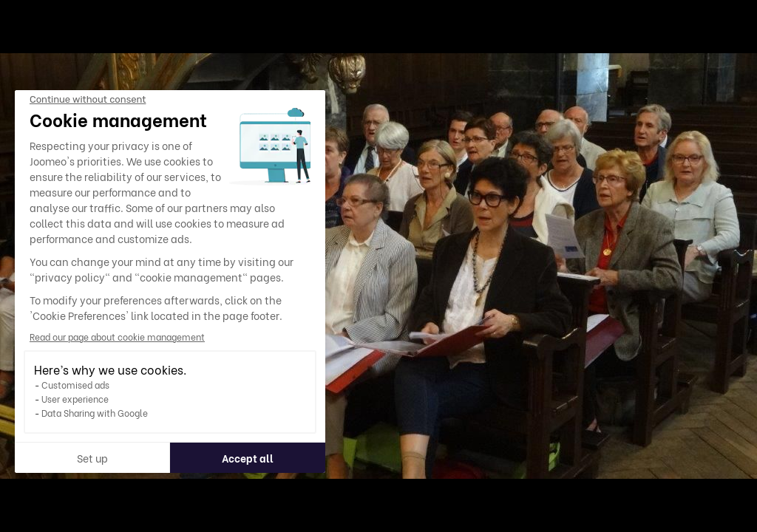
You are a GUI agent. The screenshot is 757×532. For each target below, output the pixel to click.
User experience (74, 399)
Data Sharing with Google (94, 413)
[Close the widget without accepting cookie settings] (87, 100)
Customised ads (75, 385)
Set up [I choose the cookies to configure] (92, 458)
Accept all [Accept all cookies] (247, 458)
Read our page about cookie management (116, 337)
